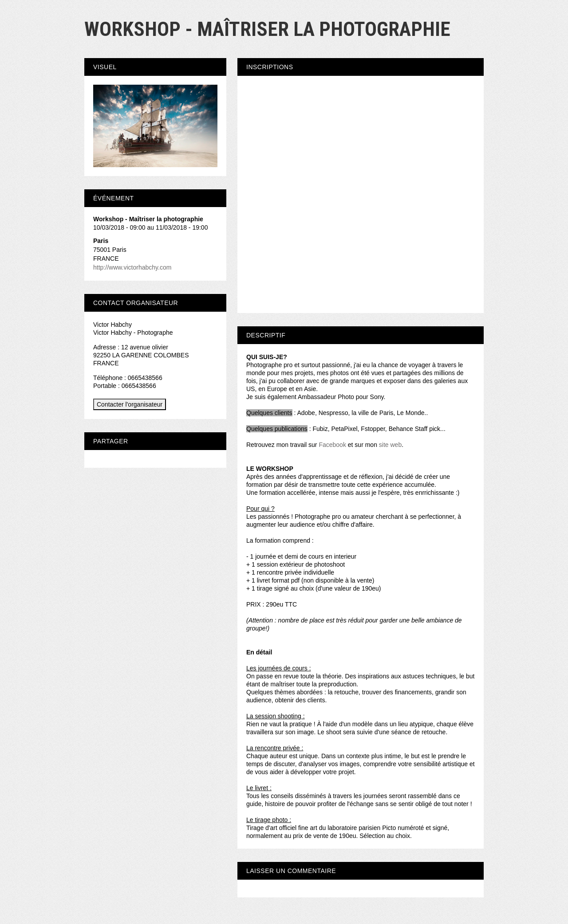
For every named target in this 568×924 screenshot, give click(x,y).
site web (390, 445)
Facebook (332, 445)
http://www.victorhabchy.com (132, 267)
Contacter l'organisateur (130, 404)
